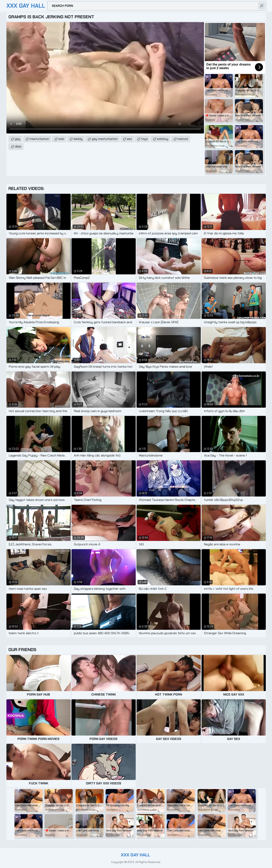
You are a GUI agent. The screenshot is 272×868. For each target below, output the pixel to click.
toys (144, 139)
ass (129, 139)
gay (18, 139)
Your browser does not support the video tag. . (105, 78)
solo (61, 139)
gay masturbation (105, 139)
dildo (18, 146)
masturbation (39, 139)
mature (183, 139)
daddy (78, 139)
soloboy (163, 139)
